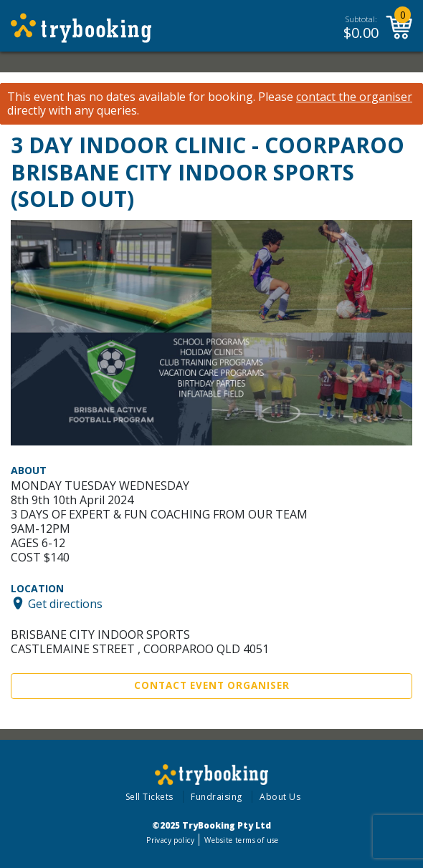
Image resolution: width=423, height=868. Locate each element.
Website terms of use (241, 840)
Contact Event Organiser (212, 685)
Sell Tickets (149, 797)
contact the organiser (354, 97)
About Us (280, 797)
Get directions (65, 603)
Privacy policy (170, 840)
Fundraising (217, 797)
